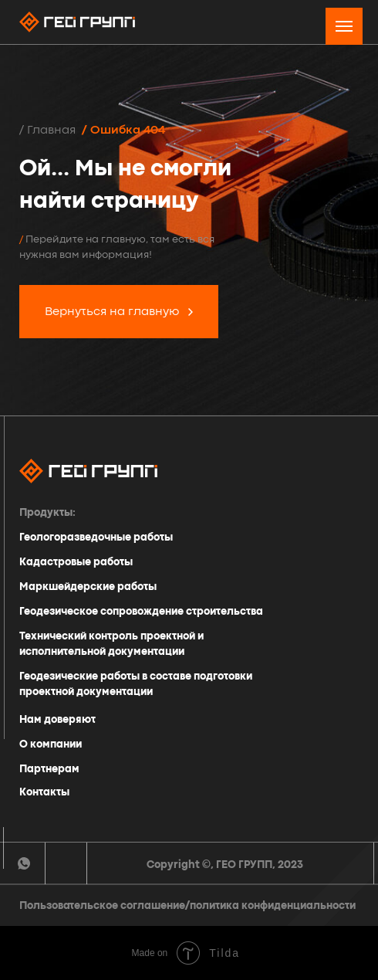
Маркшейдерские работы (88, 587)
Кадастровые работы (76, 562)
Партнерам (49, 769)
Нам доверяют (57, 720)
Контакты (44, 792)
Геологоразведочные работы (96, 537)
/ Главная (47, 131)
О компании (51, 744)
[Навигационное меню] (344, 26)
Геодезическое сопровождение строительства (141, 612)
